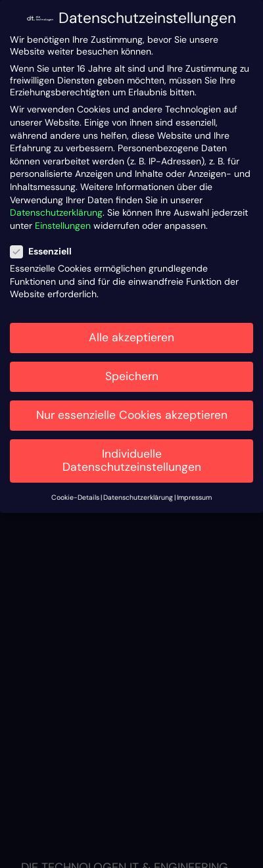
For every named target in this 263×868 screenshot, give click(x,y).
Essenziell (46, 251)
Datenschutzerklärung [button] (138, 497)
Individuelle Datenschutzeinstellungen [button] (132, 460)
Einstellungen (63, 226)
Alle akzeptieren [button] (131, 337)
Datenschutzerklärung (56, 212)
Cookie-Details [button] (75, 497)
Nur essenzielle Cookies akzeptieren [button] (132, 415)
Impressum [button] (194, 497)
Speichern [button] (132, 376)
